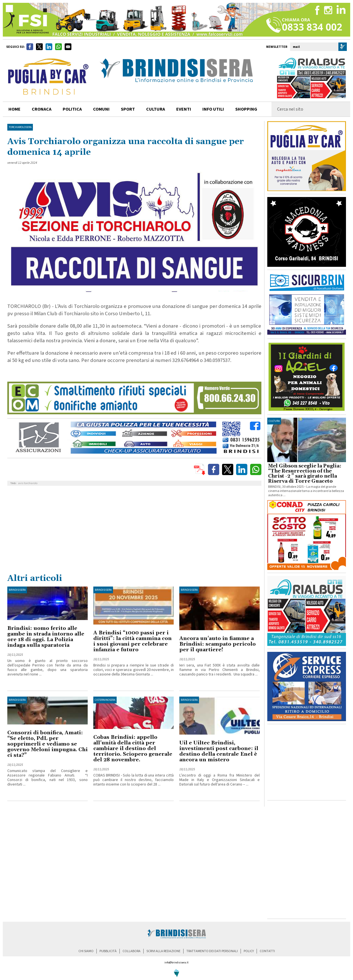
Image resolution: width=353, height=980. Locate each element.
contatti (267, 951)
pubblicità (108, 951)
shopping (246, 109)
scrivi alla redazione (163, 951)
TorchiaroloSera (20, 127)
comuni (101, 109)
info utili (213, 109)
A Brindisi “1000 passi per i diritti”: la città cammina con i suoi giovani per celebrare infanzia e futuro (133, 641)
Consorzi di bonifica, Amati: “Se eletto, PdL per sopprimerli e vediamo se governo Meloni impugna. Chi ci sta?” (47, 744)
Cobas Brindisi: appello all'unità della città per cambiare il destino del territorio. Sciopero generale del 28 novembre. (133, 749)
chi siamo (86, 951)
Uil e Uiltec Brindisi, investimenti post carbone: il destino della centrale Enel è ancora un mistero (219, 751)
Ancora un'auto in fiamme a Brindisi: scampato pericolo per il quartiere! (218, 644)
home (14, 109)
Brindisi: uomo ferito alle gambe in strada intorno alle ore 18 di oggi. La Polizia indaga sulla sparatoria (46, 637)
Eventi (184, 109)
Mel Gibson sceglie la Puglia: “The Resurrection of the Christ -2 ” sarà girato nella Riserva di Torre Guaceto (305, 474)
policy (249, 951)
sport (128, 109)
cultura (156, 109)
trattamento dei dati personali (212, 951)
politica (72, 109)
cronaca (42, 109)
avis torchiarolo (28, 483)
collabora (132, 951)
